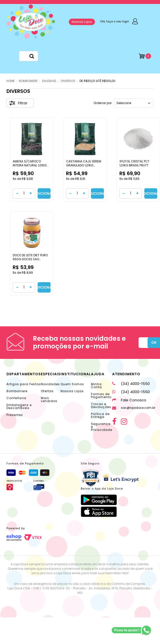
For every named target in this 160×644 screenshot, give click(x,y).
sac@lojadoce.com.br (134, 408)
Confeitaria (16, 398)
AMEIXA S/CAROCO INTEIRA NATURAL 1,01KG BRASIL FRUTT (30, 165)
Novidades (50, 384)
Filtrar (18, 103)
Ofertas (47, 391)
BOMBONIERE (28, 81)
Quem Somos (72, 384)
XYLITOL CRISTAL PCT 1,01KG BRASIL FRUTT (134, 163)
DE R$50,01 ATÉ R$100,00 (97, 81)
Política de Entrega (100, 415)
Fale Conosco (129, 400)
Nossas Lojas (82, 22)
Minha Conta (96, 386)
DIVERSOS (68, 81)
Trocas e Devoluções (101, 405)
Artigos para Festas (24, 384)
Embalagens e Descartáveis (19, 406)
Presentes (15, 415)
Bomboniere (17, 391)
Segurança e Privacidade (102, 427)
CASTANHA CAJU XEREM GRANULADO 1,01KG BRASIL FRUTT (84, 165)
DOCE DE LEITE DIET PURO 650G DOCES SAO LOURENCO (30, 259)
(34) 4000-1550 (131, 384)
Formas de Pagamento (101, 396)
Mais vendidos (49, 399)
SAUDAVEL (49, 81)
